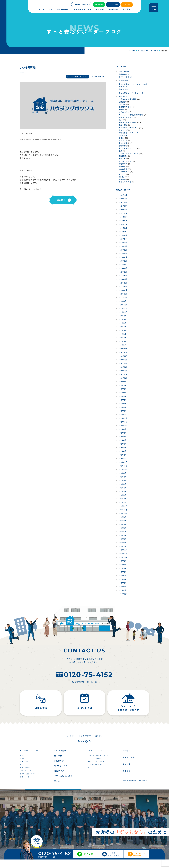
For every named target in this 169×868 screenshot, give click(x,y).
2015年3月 (123, 583)
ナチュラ (122, 159)
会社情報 (127, 759)
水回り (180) (124, 89)
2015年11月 (123, 554)
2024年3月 (123, 228)
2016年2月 (123, 543)
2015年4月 (123, 579)
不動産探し (123, 156)
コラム (57, 789)
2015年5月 (123, 576)
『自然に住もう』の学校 (129, 153)
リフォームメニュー (29, 759)
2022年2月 (123, 297)
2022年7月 (123, 279)
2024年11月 (123, 217)
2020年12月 (123, 349)
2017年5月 (123, 488)
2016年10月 (123, 513)
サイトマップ (143, 789)
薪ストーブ (123, 130)
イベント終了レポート (128, 122)
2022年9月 (123, 272)
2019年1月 (123, 415)
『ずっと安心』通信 (63, 784)
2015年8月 (123, 565)
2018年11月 (123, 422)
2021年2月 (123, 341)
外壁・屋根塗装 (25, 776)
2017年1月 (123, 502)
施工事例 (58, 764)
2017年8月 (123, 477)
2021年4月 (123, 334)
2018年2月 (123, 455)
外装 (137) (123, 87)
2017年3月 (123, 495)
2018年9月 (123, 429)
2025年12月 (123, 206)
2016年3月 (123, 539)
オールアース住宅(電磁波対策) (131, 115)
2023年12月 (123, 235)
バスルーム (24, 767)
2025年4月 (123, 213)
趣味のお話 (123, 146)
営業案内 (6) (124, 74)
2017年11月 (123, 466)
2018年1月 (123, 458)
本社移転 (122, 166)
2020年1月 (123, 382)
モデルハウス (124, 112)
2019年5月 (123, 400)
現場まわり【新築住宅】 (129, 128)
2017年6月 (123, 484)
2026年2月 (123, 202)
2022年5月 (123, 286)
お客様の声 (123, 164)
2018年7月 (123, 436)
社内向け (122, 177)
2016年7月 (123, 524)
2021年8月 (123, 319)
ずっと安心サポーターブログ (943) (133, 84)
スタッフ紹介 (129, 766)
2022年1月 (123, 301)
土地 (120, 151)
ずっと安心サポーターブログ (78, 77)
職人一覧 (127, 773)
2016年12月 (123, 506)
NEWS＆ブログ (61, 774)
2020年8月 (123, 363)
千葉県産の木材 (125, 107)
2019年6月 (123, 396)
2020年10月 (123, 356)
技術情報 (122, 179)
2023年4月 (123, 257)
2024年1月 (123, 232)
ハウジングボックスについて (99, 764)
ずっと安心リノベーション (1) (131, 93)
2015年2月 (123, 587)
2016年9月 (123, 517)
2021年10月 (123, 312)
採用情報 (127, 780)
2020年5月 (123, 371)
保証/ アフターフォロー (97, 770)
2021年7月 (123, 323)
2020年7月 (123, 367)
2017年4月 (123, 491)
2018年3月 (123, 451)
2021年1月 (123, 345)
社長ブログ (59, 779)
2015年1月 (123, 590)
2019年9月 (123, 385)
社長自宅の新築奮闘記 (128, 99)
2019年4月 (123, 404)
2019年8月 (123, 389)
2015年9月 (123, 561)
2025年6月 (123, 210)
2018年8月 (123, 433)
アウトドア (123, 140)
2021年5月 (123, 330)
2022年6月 (123, 283)
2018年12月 (123, 418)
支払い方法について (95, 773)
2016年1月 (123, 546)
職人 (120, 120)
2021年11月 (123, 308)
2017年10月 (123, 469)
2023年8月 (123, 246)
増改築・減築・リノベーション (31, 782)
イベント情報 (60, 759)
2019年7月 (123, 393)
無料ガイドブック (126, 117)
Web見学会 (123, 169)
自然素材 (122, 104)
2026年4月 (123, 195)
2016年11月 (123, 510)
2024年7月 (123, 224)
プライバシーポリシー (129, 789)
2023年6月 (123, 250)
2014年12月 (123, 594)
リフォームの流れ (95, 767)
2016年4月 (123, 535)
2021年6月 (123, 327)
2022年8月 (123, 275)
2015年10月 (123, 557)
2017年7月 (123, 480)
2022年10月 (123, 268)
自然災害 (122, 102)
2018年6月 (123, 440)
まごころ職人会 (125, 182)
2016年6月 (123, 528)
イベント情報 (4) (125, 77)
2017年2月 (123, 499)
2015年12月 (123, 550)
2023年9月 (123, 243)
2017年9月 (123, 473)
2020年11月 (123, 352)
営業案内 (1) (123, 80)
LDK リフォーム (26, 779)
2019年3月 (123, 407)
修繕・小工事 (25, 785)
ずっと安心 (123, 143)
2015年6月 (123, 572)
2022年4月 (123, 290)
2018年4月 (123, 447)
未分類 (121, 109)
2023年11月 (123, 239)
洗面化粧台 (24, 770)
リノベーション (125, 161)
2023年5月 (123, 253)
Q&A (90, 776)
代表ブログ (123, 97)
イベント (122, 174)
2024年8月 (123, 221)
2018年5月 (123, 444)
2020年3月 (123, 378)
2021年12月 (123, 305)
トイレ (22, 773)
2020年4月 (123, 374)
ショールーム (124, 171)
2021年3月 (123, 338)
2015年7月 (123, 568)
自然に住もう (124, 135)
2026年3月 (123, 199)
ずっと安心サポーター (128, 148)
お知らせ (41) (124, 72)
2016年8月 (123, 521)
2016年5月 (123, 532)
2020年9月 (123, 360)
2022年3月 (123, 294)
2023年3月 (123, 261)
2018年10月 (123, 425)
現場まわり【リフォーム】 (129, 133)
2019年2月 (123, 411)
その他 (121, 138)
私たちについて (95, 759)
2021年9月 (123, 316)
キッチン (23, 764)
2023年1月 (123, 264)
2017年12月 (123, 462)
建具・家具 (123, 125)
